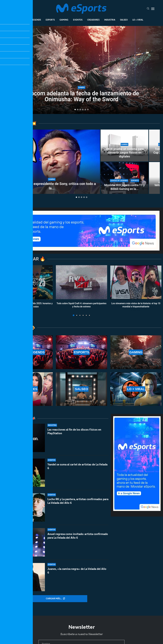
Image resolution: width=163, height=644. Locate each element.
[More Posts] (55, 599)
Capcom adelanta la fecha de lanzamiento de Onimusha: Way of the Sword (82, 96)
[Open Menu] (153, 9)
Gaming (64, 20)
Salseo (124, 20)
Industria (110, 20)
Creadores (93, 20)
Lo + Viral (138, 20)
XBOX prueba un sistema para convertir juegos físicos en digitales (124, 153)
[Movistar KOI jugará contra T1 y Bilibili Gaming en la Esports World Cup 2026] (124, 178)
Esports (50, 20)
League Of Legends (30, 20)
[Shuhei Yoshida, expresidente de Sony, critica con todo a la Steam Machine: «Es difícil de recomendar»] (52, 162)
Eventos (78, 20)
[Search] (148, 9)
